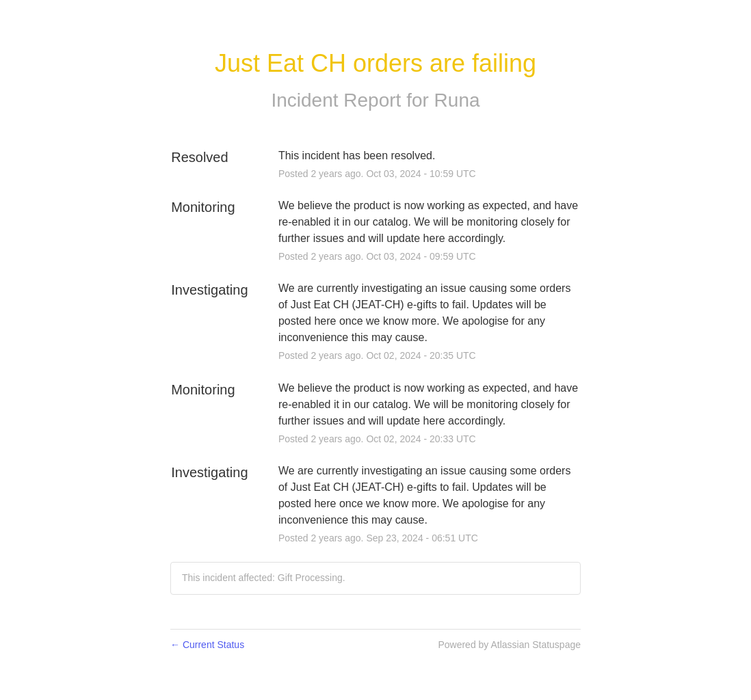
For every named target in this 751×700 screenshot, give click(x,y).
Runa (457, 100)
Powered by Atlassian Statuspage (509, 645)
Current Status (207, 645)
